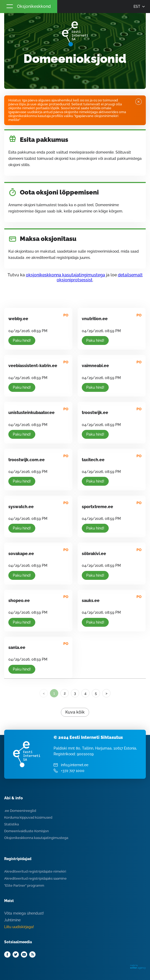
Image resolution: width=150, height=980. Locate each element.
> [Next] (106, 693)
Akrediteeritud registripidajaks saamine (35, 878)
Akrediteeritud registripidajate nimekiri (35, 871)
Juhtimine (12, 920)
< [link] (44, 693)
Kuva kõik (75, 712)
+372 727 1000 (73, 771)
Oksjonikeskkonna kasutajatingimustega (36, 838)
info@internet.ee (75, 765)
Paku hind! (22, 340)
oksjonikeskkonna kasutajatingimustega (65, 275)
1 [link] (54, 693)
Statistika (11, 824)
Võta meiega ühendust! (24, 913)
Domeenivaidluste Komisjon (27, 831)
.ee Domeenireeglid (20, 811)
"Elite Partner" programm (24, 885)
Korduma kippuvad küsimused (28, 817)
